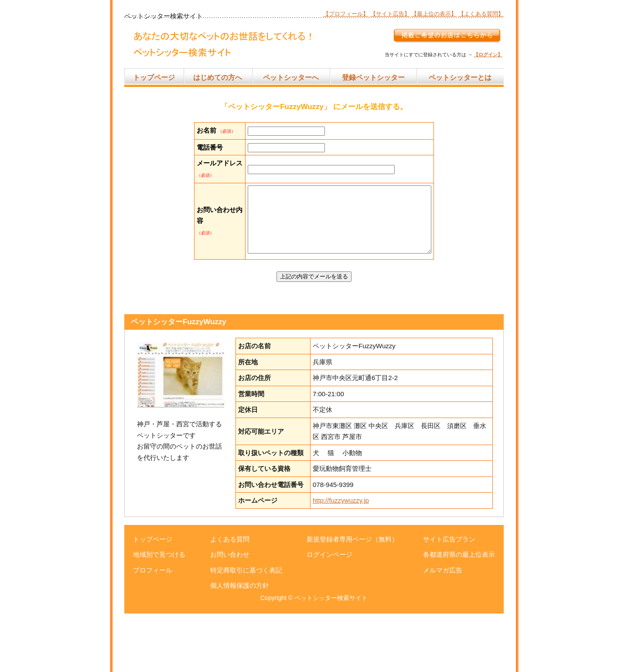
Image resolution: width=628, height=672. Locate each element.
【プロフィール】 (346, 14)
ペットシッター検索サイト (331, 656)
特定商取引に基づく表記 (246, 629)
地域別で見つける (159, 613)
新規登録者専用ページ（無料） (352, 598)
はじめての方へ (218, 77)
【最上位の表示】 (434, 14)
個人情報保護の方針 (240, 644)
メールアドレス (206, 196)
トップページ (154, 77)
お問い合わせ (230, 613)
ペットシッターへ (291, 77)
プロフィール (153, 629)
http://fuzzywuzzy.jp (341, 559)
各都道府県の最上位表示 (459, 613)
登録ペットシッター (373, 77)
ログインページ (329, 613)
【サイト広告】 (390, 14)
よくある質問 (230, 598)
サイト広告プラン (449, 598)
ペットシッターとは (460, 77)
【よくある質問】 (481, 14)
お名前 (206, 130)
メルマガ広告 (443, 629)
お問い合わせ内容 (206, 267)
